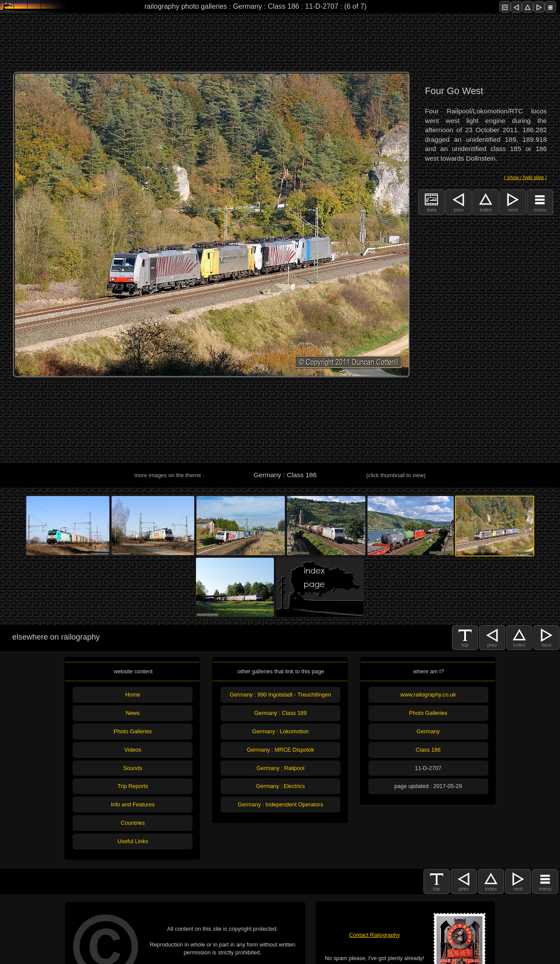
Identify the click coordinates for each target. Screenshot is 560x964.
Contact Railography (374, 935)
